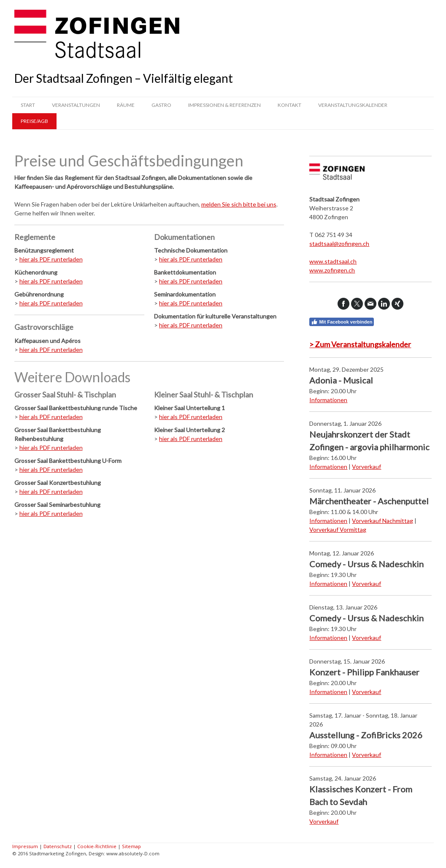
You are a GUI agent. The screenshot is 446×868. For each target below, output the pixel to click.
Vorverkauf (366, 467)
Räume (126, 105)
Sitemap (131, 846)
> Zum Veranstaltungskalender (360, 344)
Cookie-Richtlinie (97, 846)
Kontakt (289, 105)
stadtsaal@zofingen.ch (339, 244)
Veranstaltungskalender (353, 105)
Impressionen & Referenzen (224, 105)
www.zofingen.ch (332, 270)
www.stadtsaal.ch (333, 261)
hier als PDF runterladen (51, 259)
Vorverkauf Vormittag (338, 529)
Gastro (161, 105)
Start (28, 105)
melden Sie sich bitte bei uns (239, 204)
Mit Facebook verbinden (342, 322)
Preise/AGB (34, 121)
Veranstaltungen (76, 105)
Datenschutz (58, 846)
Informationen (328, 400)
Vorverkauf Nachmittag (382, 521)
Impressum (25, 846)
